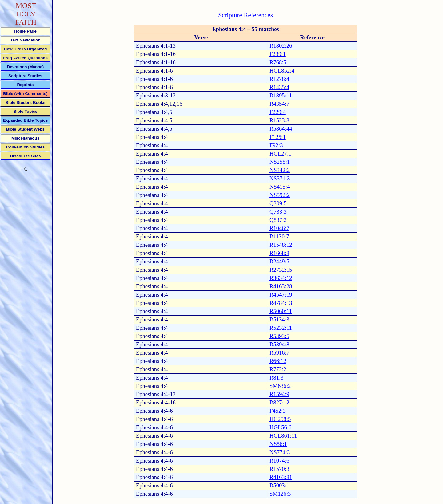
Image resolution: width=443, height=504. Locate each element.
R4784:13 (281, 303)
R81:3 (277, 378)
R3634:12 (281, 278)
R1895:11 (281, 95)
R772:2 (278, 369)
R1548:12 (281, 245)
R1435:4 (279, 87)
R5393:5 (279, 336)
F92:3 (276, 145)
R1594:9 (279, 394)
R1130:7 (279, 236)
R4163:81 (281, 477)
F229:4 (278, 112)
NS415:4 (280, 187)
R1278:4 (279, 79)
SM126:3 (280, 494)
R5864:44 (281, 129)
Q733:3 (278, 212)
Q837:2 (278, 220)
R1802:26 (281, 46)
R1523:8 (279, 120)
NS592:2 (280, 195)
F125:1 (278, 137)
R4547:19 (281, 295)
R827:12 (279, 402)
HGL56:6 (281, 427)
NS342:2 (280, 170)
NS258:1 (280, 162)
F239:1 (278, 54)
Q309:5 (278, 203)
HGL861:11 (283, 436)
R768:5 (278, 62)
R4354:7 (279, 104)
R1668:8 (279, 253)
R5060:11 (281, 311)
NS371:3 (280, 178)
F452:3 (278, 411)
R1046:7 (279, 228)
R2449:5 (279, 261)
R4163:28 (281, 286)
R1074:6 (279, 461)
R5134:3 (279, 319)
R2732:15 (281, 270)
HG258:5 (280, 419)
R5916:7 (279, 353)
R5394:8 (279, 344)
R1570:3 (279, 469)
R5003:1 (279, 485)
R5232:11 (281, 328)
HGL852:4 (282, 71)
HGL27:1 (281, 154)
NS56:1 (278, 444)
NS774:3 (280, 452)
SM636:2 (280, 386)
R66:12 (278, 361)
